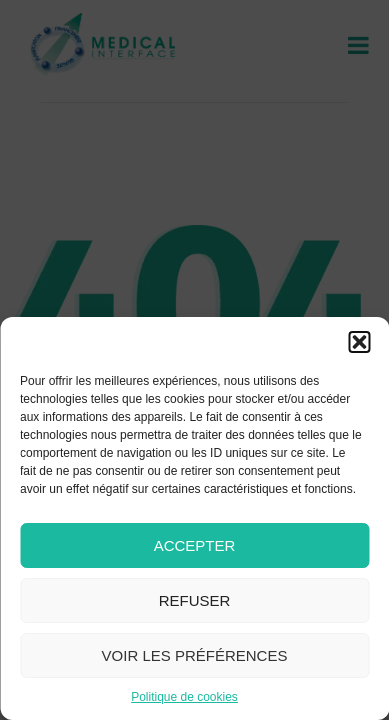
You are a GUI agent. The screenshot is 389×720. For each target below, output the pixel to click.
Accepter (195, 545)
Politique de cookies (184, 697)
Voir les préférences (195, 655)
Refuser (195, 600)
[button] (359, 342)
